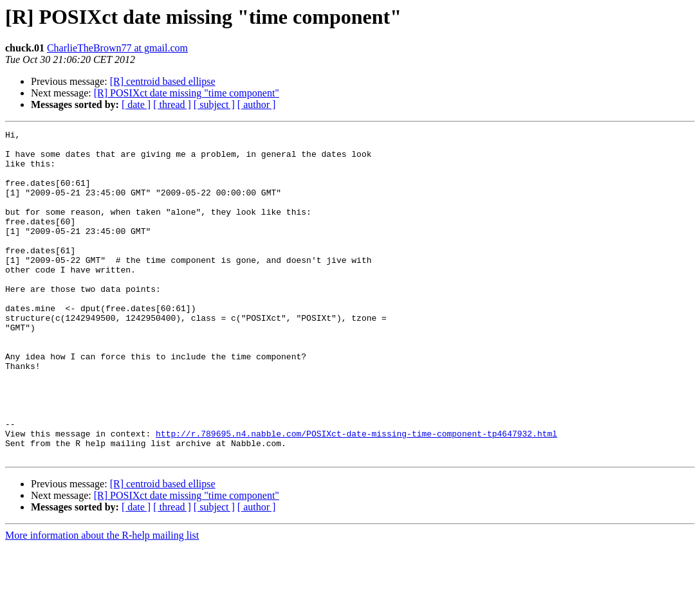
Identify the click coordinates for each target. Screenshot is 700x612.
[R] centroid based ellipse (163, 81)
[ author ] (257, 104)
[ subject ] (214, 104)
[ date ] (136, 104)
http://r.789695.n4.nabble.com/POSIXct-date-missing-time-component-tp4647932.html (356, 495)
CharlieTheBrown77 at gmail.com (117, 48)
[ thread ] (172, 104)
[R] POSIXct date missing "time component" (187, 93)
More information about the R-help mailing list (102, 601)
